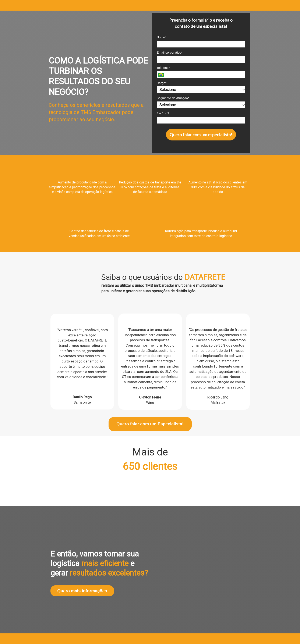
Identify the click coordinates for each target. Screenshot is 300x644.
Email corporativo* (170, 52)
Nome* (162, 37)
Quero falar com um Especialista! (150, 424)
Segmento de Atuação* (173, 98)
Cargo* (162, 83)
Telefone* (163, 68)
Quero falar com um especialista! (201, 135)
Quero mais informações (82, 591)
